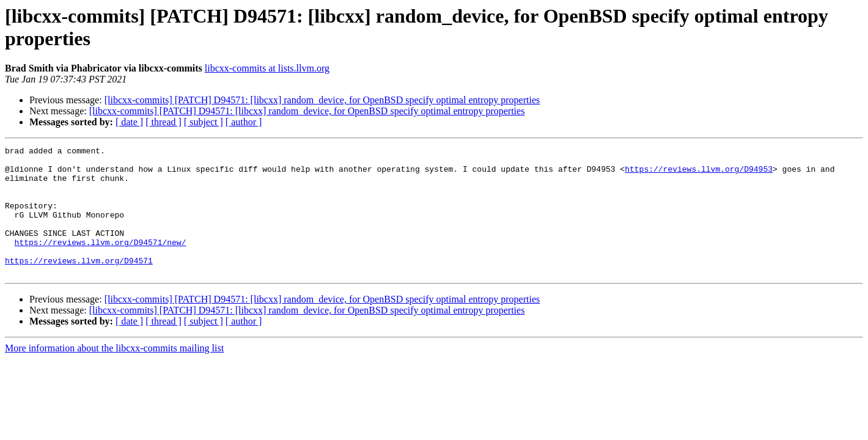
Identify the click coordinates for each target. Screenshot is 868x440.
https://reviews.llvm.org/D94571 (79, 284)
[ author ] (244, 122)
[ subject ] (204, 122)
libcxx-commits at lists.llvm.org (267, 68)
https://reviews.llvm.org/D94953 (699, 174)
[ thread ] (164, 122)
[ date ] (129, 122)
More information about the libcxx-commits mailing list (114, 374)
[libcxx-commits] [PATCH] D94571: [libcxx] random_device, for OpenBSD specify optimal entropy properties (322, 100)
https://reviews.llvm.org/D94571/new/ (101, 262)
